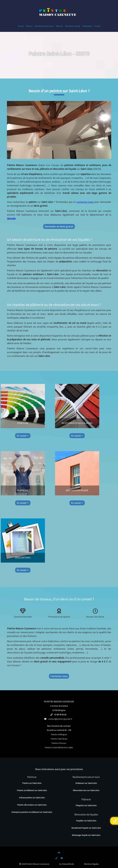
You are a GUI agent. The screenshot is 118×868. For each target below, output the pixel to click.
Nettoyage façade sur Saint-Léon (86, 835)
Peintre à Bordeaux (59, 739)
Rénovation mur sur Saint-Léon (86, 790)
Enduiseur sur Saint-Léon (86, 783)
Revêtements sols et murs (86, 777)
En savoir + (11, 436)
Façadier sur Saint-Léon (86, 821)
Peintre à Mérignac (59, 734)
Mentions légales (92, 864)
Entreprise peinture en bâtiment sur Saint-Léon (32, 812)
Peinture (32, 777)
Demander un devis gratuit (59, 226)
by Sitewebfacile (67, 864)
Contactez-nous (59, 676)
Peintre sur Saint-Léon (32, 783)
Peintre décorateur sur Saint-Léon (32, 805)
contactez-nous (85, 202)
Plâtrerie (86, 799)
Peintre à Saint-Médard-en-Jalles (59, 747)
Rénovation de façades (86, 815)
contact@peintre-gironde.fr (60, 719)
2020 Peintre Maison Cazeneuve (34, 864)
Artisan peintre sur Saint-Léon (32, 798)
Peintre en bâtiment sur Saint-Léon (32, 790)
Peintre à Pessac (59, 743)
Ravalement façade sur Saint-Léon (86, 828)
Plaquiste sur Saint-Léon (86, 805)
